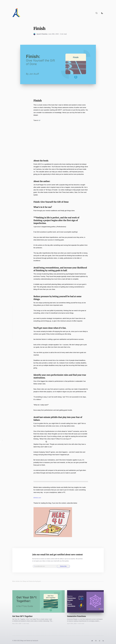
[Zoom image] (53, 522)
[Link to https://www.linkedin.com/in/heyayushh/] (103, 641)
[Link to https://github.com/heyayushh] (96, 641)
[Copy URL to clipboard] (97, 13)
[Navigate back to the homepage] (17, 13)
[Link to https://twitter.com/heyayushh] (92, 641)
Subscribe (63, 566)
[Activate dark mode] (102, 13)
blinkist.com (37, 498)
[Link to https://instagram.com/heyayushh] (100, 641)
